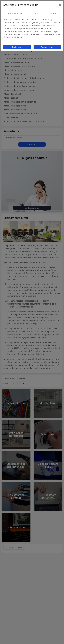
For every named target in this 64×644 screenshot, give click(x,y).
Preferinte (17, 47)
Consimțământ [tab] (15, 13)
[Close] (60, 5)
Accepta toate (47, 47)
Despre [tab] (52, 13)
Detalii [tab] (36, 13)
